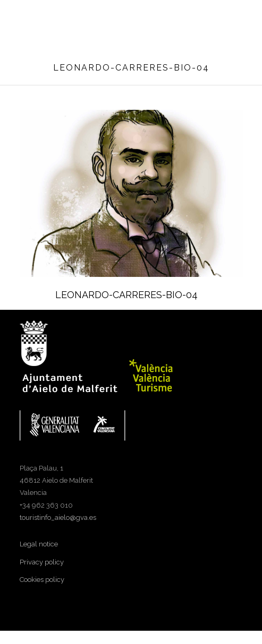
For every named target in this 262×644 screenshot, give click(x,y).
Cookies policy (42, 580)
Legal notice (39, 544)
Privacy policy (42, 562)
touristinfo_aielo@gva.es (58, 517)
